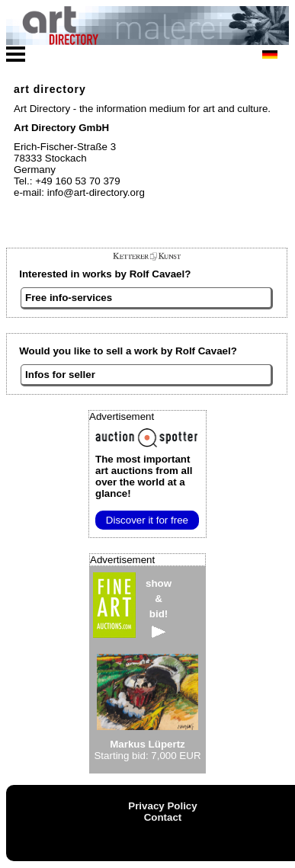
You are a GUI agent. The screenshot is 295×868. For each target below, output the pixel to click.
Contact (163, 817)
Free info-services (69, 298)
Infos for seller (60, 375)
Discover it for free (147, 520)
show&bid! (159, 608)
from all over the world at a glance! (144, 476)
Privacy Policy (162, 806)
